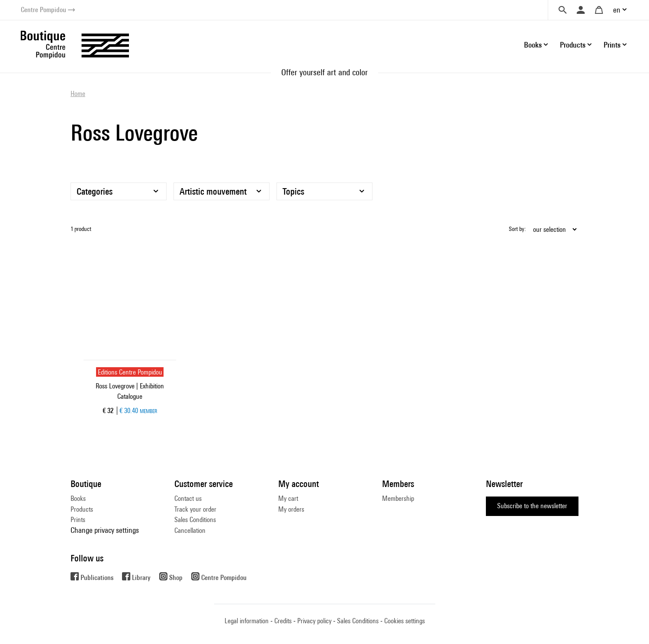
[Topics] (324, 191)
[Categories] (119, 191)
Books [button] (533, 45)
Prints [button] (612, 45)
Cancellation (190, 530)
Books (78, 498)
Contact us (188, 498)
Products (82, 509)
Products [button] (573, 45)
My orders (291, 509)
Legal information (247, 621)
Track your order (195, 509)
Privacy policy (314, 621)
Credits (283, 621)
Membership (398, 498)
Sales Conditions (195, 520)
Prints (78, 520)
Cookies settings (405, 621)
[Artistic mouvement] (222, 191)
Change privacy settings (105, 530)
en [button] (617, 10)
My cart (288, 498)
